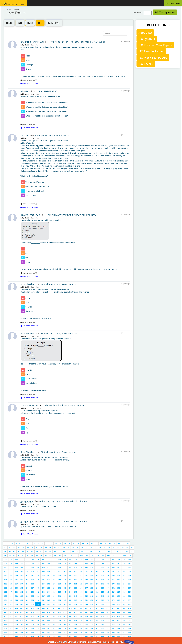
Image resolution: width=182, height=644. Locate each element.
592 (124, 637)
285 (22, 588)
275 (97, 584)
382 (27, 604)
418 (92, 608)
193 (43, 572)
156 (103, 564)
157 (108, 564)
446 (113, 612)
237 (22, 580)
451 (11, 616)
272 (81, 584)
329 (129, 592)
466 (92, 616)
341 (65, 596)
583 (76, 637)
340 (59, 596)
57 (127, 547)
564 (103, 633)
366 (70, 600)
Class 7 (38, 94)
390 (70, 604)
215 (33, 576)
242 (49, 580)
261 (22, 584)
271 (76, 584)
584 (81, 637)
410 (49, 608)
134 (113, 560)
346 (92, 596)
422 (113, 608)
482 (49, 620)
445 (108, 612)
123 (54, 560)
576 (38, 637)
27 (119, 543)
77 (86, 551)
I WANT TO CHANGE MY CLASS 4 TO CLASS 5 (39, 507)
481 (43, 620)
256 (124, 580)
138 (6, 564)
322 (92, 592)
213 (22, 576)
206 (113, 572)
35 (28, 547)
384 (38, 604)
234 (6, 580)
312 (38, 592)
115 (11, 560)
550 (27, 633)
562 (92, 633)
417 (86, 608)
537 (86, 628)
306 (6, 592)
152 (81, 564)
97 (46, 556)
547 (11, 633)
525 (22, 628)
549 (22, 633)
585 (86, 637)
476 (16, 620)
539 (97, 628)
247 (76, 580)
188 (16, 572)
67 (41, 551)
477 (22, 620)
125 (65, 560)
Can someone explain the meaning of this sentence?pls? (75, 472)
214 (27, 576)
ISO (20, 23)
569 (129, 633)
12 (51, 543)
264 (38, 584)
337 (43, 596)
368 (81, 600)
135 (119, 560)
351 (119, 596)
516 (103, 624)
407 (33, 608)
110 (114, 556)
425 (129, 608)
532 (59, 628)
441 (86, 612)
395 (97, 604)
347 (97, 596)
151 (76, 564)
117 (22, 560)
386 (49, 604)
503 (33, 624)
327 (119, 592)
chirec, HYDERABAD (47, 91)
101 (65, 556)
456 (38, 616)
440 (81, 612)
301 (108, 588)
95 (37, 556)
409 (43, 608)
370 (92, 600)
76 (82, 551)
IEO (40, 23)
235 (11, 580)
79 (96, 551)
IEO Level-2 (146, 64)
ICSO (9, 23)
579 (54, 637)
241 (43, 580)
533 (65, 628)
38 (41, 547)
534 (70, 628)
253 (108, 580)
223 (76, 576)
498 (6, 624)
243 (54, 580)
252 (103, 580)
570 (6, 637)
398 (113, 604)
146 (49, 564)
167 (33, 568)
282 (6, 588)
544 (124, 628)
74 (73, 551)
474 (6, 620)
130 (92, 560)
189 (22, 572)
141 (22, 564)
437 (65, 612)
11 (47, 543)
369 (86, 600)
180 (103, 568)
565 (108, 633)
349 (108, 596)
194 (49, 572)
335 (33, 596)
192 (38, 572)
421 (108, 608)
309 (22, 592)
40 (50, 547)
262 (27, 584)
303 (119, 588)
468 (103, 616)
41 (55, 547)
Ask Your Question (165, 12)
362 (49, 600)
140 (16, 564)
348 (103, 596)
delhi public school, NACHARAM (52, 136)
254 (113, 580)
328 (124, 592)
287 (33, 588)
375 (119, 600)
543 (119, 628)
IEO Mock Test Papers (153, 57)
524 (16, 628)
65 (32, 551)
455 (33, 616)
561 (86, 633)
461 (65, 616)
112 (124, 556)
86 (127, 551)
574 (27, 637)
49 (91, 547)
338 (49, 596)
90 (14, 556)
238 (27, 580)
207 (119, 572)
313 (43, 592)
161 (129, 564)
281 (129, 584)
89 (10, 556)
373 (108, 600)
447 (119, 612)
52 (105, 547)
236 (16, 580)
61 (14, 551)
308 (16, 592)
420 (103, 608)
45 (73, 547)
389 (65, 604)
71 (59, 551)
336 (38, 596)
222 (70, 576)
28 (123, 543)
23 (101, 543)
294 (70, 588)
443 (97, 612)
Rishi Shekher (28, 284)
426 (6, 612)
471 (119, 616)
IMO (30, 23)
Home (9, 10)
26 (115, 543)
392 (81, 604)
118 (27, 560)
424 (124, 608)
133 (108, 560)
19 (83, 543)
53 (109, 547)
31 (10, 547)
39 (46, 547)
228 (103, 576)
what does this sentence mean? (75, 364)
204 (103, 572)
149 (65, 564)
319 (76, 592)
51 (100, 547)
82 (109, 551)
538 (92, 628)
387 (54, 604)
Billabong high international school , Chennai (64, 501)
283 (11, 588)
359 (33, 600)
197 (65, 572)
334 (27, 596)
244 (59, 580)
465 (86, 616)
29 (128, 543)
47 (82, 547)
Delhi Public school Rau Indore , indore (63, 405)
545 (129, 628)
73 (68, 551)
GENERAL (54, 23)
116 (16, 560)
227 (97, 576)
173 (65, 568)
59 (5, 551)
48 (86, 547)
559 (76, 633)
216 (38, 576)
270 (70, 584)
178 (92, 568)
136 (124, 560)
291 (54, 588)
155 (97, 564)
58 (132, 547)
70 (55, 551)
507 (54, 624)
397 (108, 604)
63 (23, 551)
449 (129, 612)
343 (76, 596)
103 (76, 556)
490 (92, 620)
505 (43, 624)
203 (97, 572)
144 (38, 564)
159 (119, 564)
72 (64, 551)
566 (113, 633)
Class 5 (38, 45)
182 (113, 568)
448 (124, 612)
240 (38, 580)
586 (92, 637)
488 (81, 620)
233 (129, 576)
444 (103, 612)
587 (97, 637)
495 (119, 620)
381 (22, 604)
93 (28, 556)
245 (65, 580)
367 (76, 600)
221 (65, 576)
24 (105, 543)
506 (49, 624)
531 (54, 628)
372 (103, 600)
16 (69, 543)
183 (119, 568)
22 (96, 543)
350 (113, 596)
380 (16, 604)
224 (81, 576)
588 (103, 637)
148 (59, 564)
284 (16, 588)
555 (54, 633)
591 (119, 637)
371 (97, 600)
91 (19, 556)
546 (6, 633)
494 (113, 620)
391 (76, 604)
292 (59, 588)
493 (108, 620)
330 (6, 596)
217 (43, 576)
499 (11, 624)
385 (43, 604)
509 (65, 624)
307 (11, 592)
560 (81, 633)
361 (43, 600)
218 (49, 576)
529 (43, 628)
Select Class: (138, 13)
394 (92, 604)
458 (49, 616)
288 (38, 588)
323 (97, 592)
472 (124, 616)
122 (49, 560)
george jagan (27, 501)
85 (123, 551)
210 (6, 576)
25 (110, 543)
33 (19, 547)
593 (129, 637)
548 (16, 633)
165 (22, 568)
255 (119, 580)
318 (70, 592)
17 (74, 543)
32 (14, 547)
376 (124, 600)
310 (27, 592)
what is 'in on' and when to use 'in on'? (75, 304)
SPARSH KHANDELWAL (32, 42)
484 (59, 620)
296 (81, 588)
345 (86, 596)
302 (113, 588)
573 (22, 637)
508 (59, 624)
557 (65, 633)
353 (129, 596)
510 (70, 624)
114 (6, 560)
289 (43, 588)
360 (38, 600)
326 (113, 592)
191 (33, 572)
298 (92, 588)
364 (59, 600)
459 (54, 616)
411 (54, 608)
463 (76, 616)
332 (16, 596)
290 (49, 588)
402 (6, 608)
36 (32, 547)
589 (108, 637)
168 (38, 568)
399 (119, 604)
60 (10, 551)
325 (108, 592)
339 (54, 596)
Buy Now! (129, 642)
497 (129, 620)
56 (123, 547)
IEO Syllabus (147, 39)
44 (68, 547)
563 (97, 633)
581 (65, 637)
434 (49, 612)
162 (6, 568)
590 (113, 637)
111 (119, 556)
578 (49, 637)
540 (103, 628)
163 (11, 568)
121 (43, 560)
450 (6, 616)
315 (54, 592)
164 (16, 568)
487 (76, 620)
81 (105, 551)
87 (132, 551)
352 (124, 596)
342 (70, 596)
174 (70, 568)
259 (11, 584)
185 (129, 568)
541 (108, 628)
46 (77, 547)
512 (81, 624)
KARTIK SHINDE (29, 405)
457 (43, 616)
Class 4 (38, 408)
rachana (25, 136)
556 (59, 633)
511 (76, 624)
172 (59, 568)
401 (129, 604)
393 (86, 604)
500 (16, 624)
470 (113, 616)
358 (27, 600)
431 (33, 612)
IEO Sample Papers (151, 51)
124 (59, 560)
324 (103, 592)
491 (97, 620)
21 (92, 543)
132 (103, 560)
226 (92, 576)
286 (27, 588)
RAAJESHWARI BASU (31, 215)
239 (33, 580)
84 (118, 551)
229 (108, 576)
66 (37, 551)
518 (113, 624)
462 (70, 616)
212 (16, 576)
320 (81, 592)
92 (23, 556)
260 (16, 584)
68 (46, 551)
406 (27, 608)
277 (108, 584)
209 (129, 572)
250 (92, 580)
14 (60, 543)
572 (16, 637)
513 (86, 624)
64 (28, 551)
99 (55, 556)
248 (81, 580)
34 (23, 547)
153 (86, 564)
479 (33, 620)
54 (114, 547)
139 (11, 564)
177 (86, 568)
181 (108, 568)
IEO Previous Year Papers (155, 45)
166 (27, 568)
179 (97, 568)
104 (81, 556)
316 (59, 592)
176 (81, 568)
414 (70, 608)
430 (27, 612)
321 (86, 592)
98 (50, 556)
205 (108, 572)
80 (100, 551)
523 (11, 628)
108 (103, 556)
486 (70, 620)
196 (59, 572)
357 (22, 600)
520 (124, 624)
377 (129, 600)
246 (70, 580)
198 (70, 572)
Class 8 (38, 287)
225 (86, 576)
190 (27, 572)
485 (65, 620)
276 (103, 584)
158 (113, 564)
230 (113, 576)
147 (54, 564)
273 (86, 584)
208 (124, 572)
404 (16, 608)
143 (33, 564)
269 (65, 584)
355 (11, 600)
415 (76, 608)
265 (43, 584)
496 (124, 620)
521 (129, 624)
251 (97, 580)
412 (59, 608)
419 (97, 608)
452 (16, 616)
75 (77, 551)
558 (70, 633)
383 (33, 604)
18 (78, 543)
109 (108, 556)
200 (81, 572)
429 (22, 612)
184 (124, 568)
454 (27, 616)
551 (33, 633)
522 (6, 628)
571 (11, 637)
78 (91, 551)
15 (65, 543)
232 (124, 576)
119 (33, 560)
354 (6, 600)
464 (81, 616)
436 (59, 612)
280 (124, 584)
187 (11, 572)
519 (119, 624)
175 (76, 568)
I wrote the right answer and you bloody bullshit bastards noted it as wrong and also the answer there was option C (75, 245)
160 (124, 564)
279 (119, 584)
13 (56, 543)
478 (27, 620)
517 (108, 624)
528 (38, 628)
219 (54, 576)
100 (60, 556)
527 (33, 628)
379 (11, 604)
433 (43, 612)
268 (59, 584)
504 (38, 624)
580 (59, 637)
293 (65, 588)
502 (27, 624)
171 (54, 568)
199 (76, 572)
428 (16, 612)
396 (103, 604)
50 (96, 547)
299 (97, 588)
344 (81, 596)
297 (86, 588)
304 (124, 588)
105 (87, 556)
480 (38, 620)
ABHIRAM (26, 91)
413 (65, 608)
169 (43, 568)
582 (70, 637)
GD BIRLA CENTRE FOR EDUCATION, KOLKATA (72, 215)
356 (16, 600)
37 (37, 547)
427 (11, 612)
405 (22, 608)
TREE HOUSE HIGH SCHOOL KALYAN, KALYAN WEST (78, 42)
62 (19, 551)
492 (103, 620)
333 (22, 596)
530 (49, 628)
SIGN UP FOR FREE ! (173, 3)
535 (76, 628)
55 (118, 547)
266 (49, 584)
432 (38, 612)
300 (103, 588)
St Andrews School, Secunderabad (59, 284)
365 (65, 600)
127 (76, 560)
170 (49, 568)
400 (124, 604)
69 (50, 551)
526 (27, 628)
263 (33, 584)
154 (92, 564)
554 (49, 633)
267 (54, 584)
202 (92, 572)
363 (54, 600)
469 (108, 616)
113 (130, 556)
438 (70, 612)
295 (76, 588)
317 (65, 592)
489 (86, 620)
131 (97, 560)
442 (92, 612)
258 (6, 584)
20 (87, 543)
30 (5, 547)
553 (43, 633)
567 (119, 633)
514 (92, 624)
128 (81, 560)
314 (49, 592)
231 (119, 576)
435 (54, 612)
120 (38, 560)
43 (64, 547)
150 (70, 564)
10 (42, 543)
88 (5, 556)
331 (11, 596)
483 (54, 620)
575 (33, 637)
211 (11, 576)
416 (81, 608)
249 (86, 580)
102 (71, 556)
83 (114, 551)
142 (27, 564)
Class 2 (38, 138)
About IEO (145, 33)
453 (22, 616)
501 (22, 624)
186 (6, 572)
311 (33, 592)
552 (38, 633)
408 (38, 608)
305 (129, 588)
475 (11, 620)
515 (97, 624)
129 (86, 560)
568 (124, 633)
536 (81, 628)
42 (59, 547)
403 (11, 608)
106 (92, 556)
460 (59, 616)
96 (41, 556)
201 (86, 572)
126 (70, 560)
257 (129, 580)
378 (6, 604)
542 (113, 628)
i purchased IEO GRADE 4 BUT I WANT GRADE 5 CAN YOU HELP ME (48, 527)
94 (32, 556)
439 (76, 612)
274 (92, 584)
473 (129, 616)
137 (129, 560)
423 (119, 608)
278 (113, 584)
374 (113, 600)
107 (98, 556)
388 (59, 604)
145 (43, 564)
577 (43, 637)
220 (59, 576)
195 (54, 572)
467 (97, 616)
